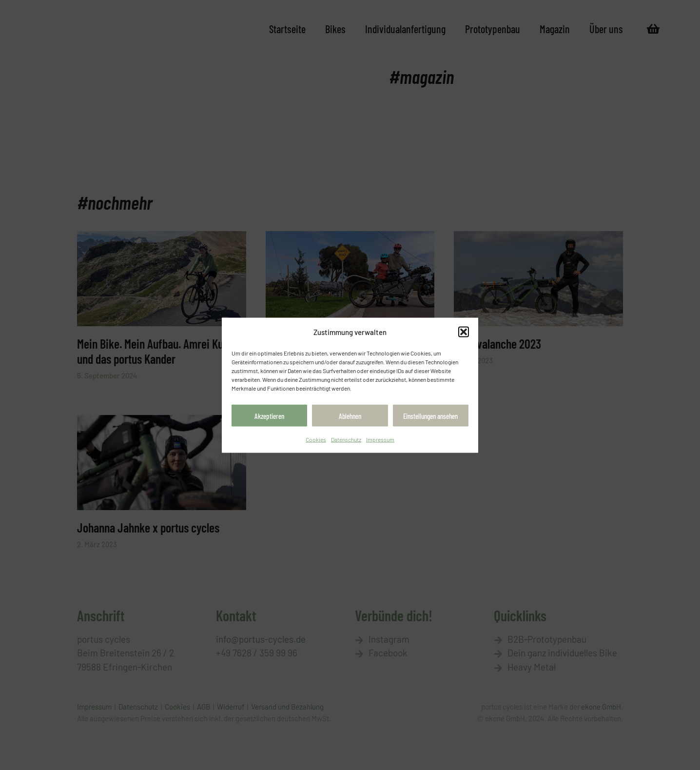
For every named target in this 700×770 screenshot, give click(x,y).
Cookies (316, 441)
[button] (464, 332)
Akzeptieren (269, 418)
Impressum (380, 441)
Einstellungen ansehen (430, 418)
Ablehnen (350, 418)
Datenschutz (346, 441)
